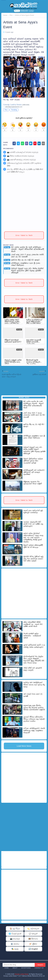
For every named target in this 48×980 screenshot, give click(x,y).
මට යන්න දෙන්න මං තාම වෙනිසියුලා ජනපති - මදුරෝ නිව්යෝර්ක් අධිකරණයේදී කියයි (28, 249)
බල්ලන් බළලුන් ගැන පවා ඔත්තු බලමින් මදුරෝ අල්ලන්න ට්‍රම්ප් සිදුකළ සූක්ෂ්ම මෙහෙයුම (27, 271)
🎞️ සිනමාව (33, 939)
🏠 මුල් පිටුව (15, 929)
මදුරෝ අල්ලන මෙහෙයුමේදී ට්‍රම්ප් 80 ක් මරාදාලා (33, 546)
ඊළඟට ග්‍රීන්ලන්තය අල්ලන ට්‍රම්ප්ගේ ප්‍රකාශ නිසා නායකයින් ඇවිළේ (33, 461)
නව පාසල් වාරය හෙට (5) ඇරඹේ (33, 695)
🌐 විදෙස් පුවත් (15, 934)
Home (5, 15)
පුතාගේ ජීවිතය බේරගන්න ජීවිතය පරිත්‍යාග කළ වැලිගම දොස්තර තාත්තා (34, 719)
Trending (14, 110)
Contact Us (39, 968)
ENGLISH (24, 11)
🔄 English (33, 949)
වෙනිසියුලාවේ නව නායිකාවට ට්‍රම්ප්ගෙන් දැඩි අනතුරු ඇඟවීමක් (34, 472)
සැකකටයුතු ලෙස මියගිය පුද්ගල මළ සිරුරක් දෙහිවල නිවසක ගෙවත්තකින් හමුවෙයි (34, 708)
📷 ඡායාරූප (15, 939)
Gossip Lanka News (22, 974)
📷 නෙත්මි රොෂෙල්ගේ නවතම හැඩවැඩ (23, 152)
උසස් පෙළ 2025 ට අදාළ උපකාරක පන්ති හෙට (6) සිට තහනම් (27, 256)
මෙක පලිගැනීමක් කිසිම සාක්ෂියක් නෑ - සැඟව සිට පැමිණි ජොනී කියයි (33, 624)
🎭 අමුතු (15, 949)
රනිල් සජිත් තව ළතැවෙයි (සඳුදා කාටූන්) (33, 669)
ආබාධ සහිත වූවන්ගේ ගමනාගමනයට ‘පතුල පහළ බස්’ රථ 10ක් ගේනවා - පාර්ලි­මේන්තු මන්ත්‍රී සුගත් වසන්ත (33, 538)
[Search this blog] (19, 965)
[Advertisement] (24, 201)
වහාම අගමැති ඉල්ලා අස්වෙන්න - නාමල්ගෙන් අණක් (32, 636)
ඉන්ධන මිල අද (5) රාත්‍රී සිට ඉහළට (25, 260)
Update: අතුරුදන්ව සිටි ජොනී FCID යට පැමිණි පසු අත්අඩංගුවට (33, 524)
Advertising (26, 968)
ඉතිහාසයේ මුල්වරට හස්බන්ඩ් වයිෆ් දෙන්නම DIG (24, 164)
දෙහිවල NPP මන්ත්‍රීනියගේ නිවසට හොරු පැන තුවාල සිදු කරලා (34, 685)
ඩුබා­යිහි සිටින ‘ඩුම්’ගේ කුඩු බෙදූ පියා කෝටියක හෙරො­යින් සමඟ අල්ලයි (33, 559)
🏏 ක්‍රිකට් (33, 944)
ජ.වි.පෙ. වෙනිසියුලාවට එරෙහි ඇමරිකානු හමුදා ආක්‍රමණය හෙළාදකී (34, 731)
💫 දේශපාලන (33, 929)
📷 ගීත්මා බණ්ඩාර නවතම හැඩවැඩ (21, 156)
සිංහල (17, 11)
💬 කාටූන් (33, 934)
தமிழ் (31, 11)
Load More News (24, 746)
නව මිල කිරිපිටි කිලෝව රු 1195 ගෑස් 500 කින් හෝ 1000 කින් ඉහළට (25, 171)
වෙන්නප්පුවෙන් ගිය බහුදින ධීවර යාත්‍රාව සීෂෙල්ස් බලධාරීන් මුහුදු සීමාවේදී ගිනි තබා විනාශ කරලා (34, 660)
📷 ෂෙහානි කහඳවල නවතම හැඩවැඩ (21, 160)
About (15, 968)
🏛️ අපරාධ (15, 944)
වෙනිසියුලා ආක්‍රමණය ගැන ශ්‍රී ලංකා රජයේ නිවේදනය (26, 264)
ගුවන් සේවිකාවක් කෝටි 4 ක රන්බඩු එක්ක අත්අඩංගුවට (34, 646)
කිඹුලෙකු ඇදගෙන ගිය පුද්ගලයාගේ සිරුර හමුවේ (33, 483)
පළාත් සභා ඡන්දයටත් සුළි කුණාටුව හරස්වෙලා (33, 512)
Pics (11, 15)
